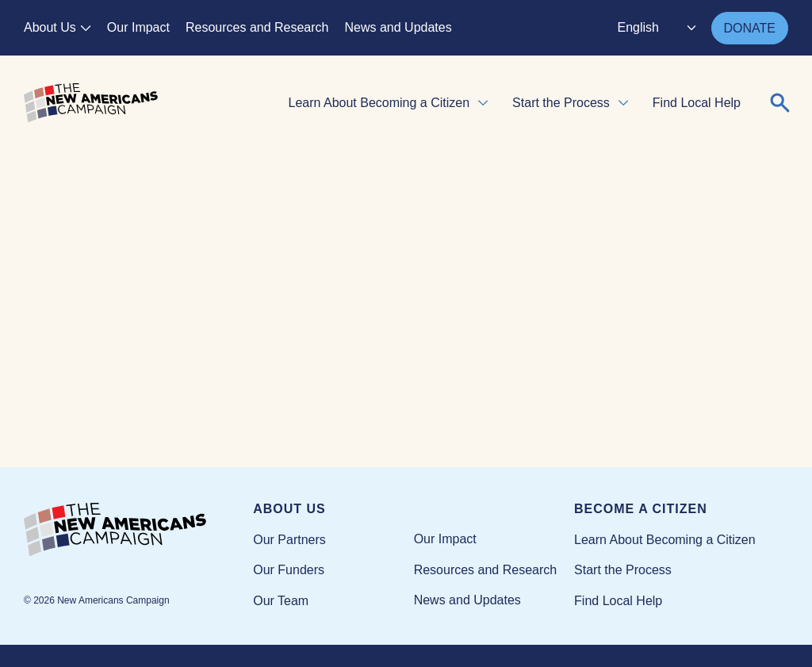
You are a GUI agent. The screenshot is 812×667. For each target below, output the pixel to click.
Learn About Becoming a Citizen (379, 103)
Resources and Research (257, 27)
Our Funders (289, 570)
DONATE (750, 28)
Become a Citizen (641, 509)
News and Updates (398, 27)
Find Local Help (697, 103)
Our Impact (138, 27)
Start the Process (561, 103)
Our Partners (289, 540)
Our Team (281, 601)
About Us (50, 27)
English (638, 27)
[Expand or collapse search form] (780, 103)
